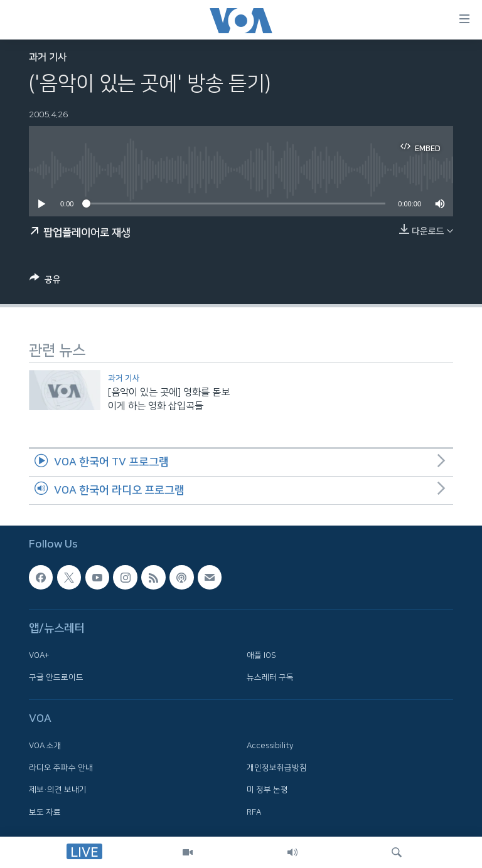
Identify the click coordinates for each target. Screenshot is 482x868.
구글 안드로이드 (56, 677)
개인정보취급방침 (277, 768)
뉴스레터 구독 (270, 677)
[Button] (45, 282)
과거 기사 (48, 57)
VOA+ (39, 655)
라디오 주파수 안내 (61, 768)
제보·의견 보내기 (58, 790)
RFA (254, 812)
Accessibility (270, 745)
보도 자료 (45, 812)
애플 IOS (261, 655)
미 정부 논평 (267, 790)
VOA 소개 (45, 745)
